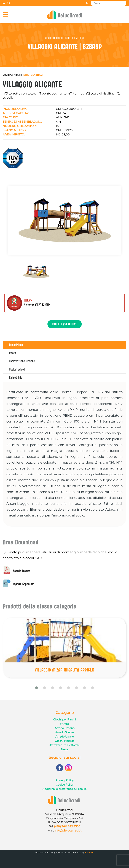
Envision (90, 853)
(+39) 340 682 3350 (67, 827)
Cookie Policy (65, 785)
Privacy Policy (64, 781)
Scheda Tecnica (17, 571)
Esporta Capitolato (18, 584)
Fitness (65, 724)
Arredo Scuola (64, 732)
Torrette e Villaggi (33, 75)
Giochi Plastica (65, 741)
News (65, 750)
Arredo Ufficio (65, 737)
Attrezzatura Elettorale (64, 745)
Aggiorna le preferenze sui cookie (64, 789)
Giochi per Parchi (12, 75)
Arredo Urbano (65, 728)
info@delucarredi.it (68, 831)
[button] (37, 688)
